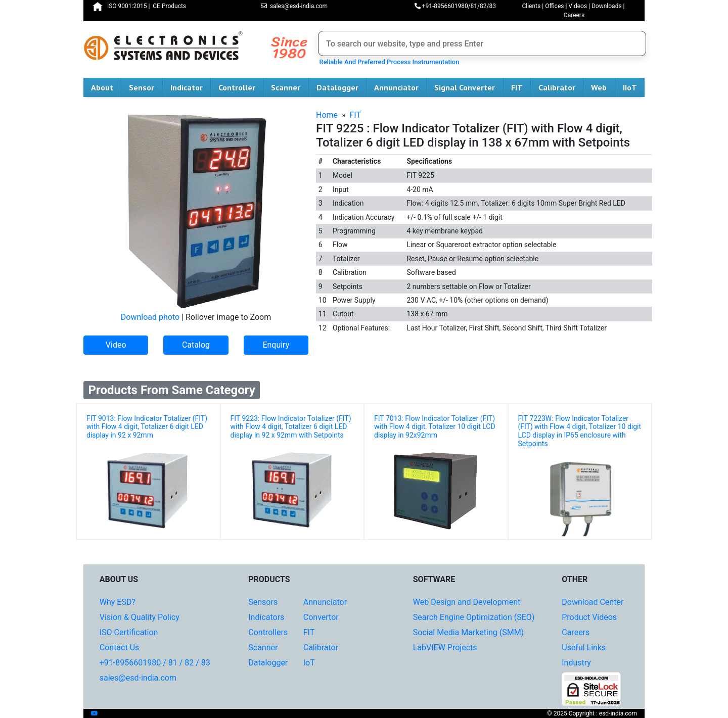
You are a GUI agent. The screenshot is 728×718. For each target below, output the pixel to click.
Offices (554, 6)
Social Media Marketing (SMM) (468, 632)
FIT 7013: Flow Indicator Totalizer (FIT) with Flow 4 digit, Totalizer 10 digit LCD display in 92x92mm (435, 427)
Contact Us (120, 648)
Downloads (607, 6)
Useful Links (584, 648)
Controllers (268, 632)
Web (603, 88)
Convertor (321, 617)
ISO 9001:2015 (127, 6)
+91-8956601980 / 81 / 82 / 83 (155, 663)
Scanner (289, 88)
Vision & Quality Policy (140, 617)
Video (116, 345)
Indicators (266, 617)
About (106, 88)
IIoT (634, 88)
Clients (531, 6)
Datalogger (341, 88)
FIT (521, 88)
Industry (576, 663)
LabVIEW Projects (445, 648)
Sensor (145, 88)
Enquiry (276, 345)
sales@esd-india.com (294, 6)
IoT (309, 663)
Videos (578, 6)
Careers (574, 15)
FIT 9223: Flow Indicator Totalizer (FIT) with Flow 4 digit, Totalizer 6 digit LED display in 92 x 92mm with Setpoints (291, 427)
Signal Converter (468, 88)
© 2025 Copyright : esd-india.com (592, 713)
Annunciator (400, 88)
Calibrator (561, 88)
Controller (241, 88)
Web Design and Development (467, 602)
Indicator (190, 88)
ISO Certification (129, 632)
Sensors (263, 602)
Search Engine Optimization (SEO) (474, 617)
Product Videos (589, 617)
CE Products (169, 6)
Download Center (593, 602)
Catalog (196, 345)
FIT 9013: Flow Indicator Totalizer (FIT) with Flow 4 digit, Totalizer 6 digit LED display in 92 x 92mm (147, 427)
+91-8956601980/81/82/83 (455, 6)
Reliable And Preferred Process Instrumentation (388, 62)
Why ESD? (118, 602)
